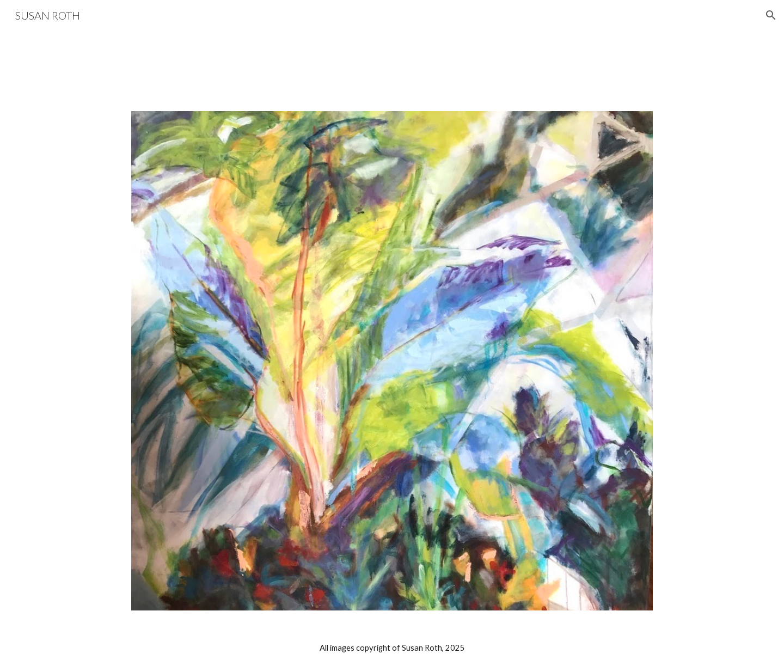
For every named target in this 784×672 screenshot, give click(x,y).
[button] (771, 15)
